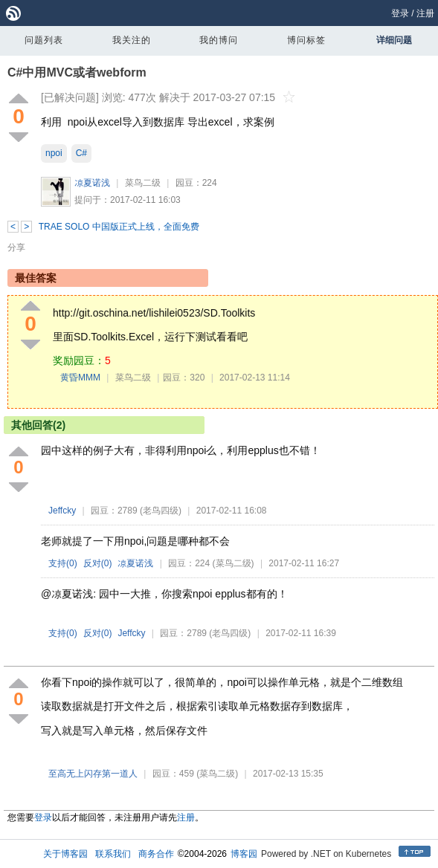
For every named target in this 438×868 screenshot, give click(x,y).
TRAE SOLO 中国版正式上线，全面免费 (119, 227)
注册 (425, 13)
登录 (400, 13)
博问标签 (306, 40)
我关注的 (132, 40)
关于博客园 (65, 854)
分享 (16, 247)
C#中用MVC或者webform (77, 72)
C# (81, 153)
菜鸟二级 (143, 183)
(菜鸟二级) (234, 563)
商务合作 (156, 854)
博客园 (244, 854)
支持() (63, 563)
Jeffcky (62, 511)
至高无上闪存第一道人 (93, 774)
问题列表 (44, 40)
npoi (54, 153)
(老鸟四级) (161, 511)
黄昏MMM (80, 378)
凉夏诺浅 (92, 183)
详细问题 (394, 40)
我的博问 (219, 40)
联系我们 (113, 854)
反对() (98, 563)
